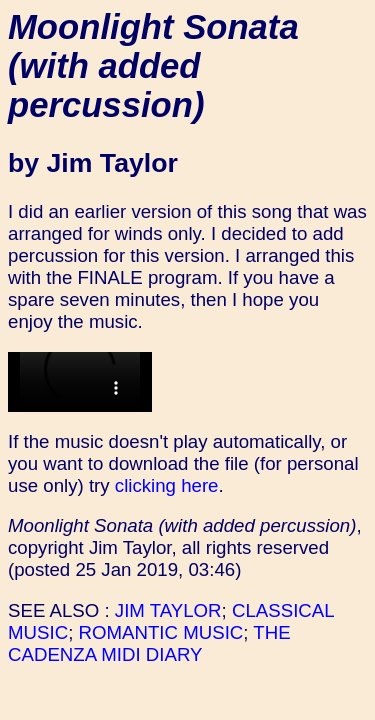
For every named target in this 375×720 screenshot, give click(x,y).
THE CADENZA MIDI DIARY (149, 643)
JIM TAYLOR (168, 610)
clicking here (167, 485)
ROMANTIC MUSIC (161, 632)
